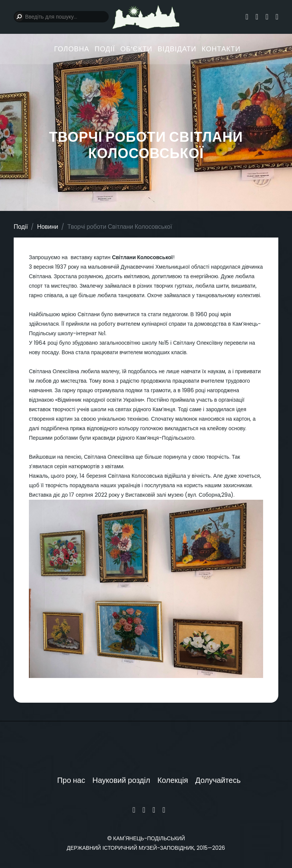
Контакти (221, 49)
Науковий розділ (121, 780)
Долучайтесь (218, 780)
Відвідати (177, 49)
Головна (71, 49)
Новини (48, 227)
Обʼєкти (136, 49)
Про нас (71, 780)
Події (105, 49)
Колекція (173, 780)
